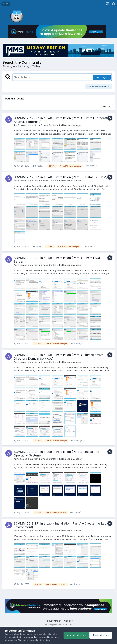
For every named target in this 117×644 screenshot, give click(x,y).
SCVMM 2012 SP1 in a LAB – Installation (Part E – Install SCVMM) (61, 177)
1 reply (37, 247)
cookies (25, 634)
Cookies (68, 621)
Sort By (107, 106)
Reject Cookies (101, 635)
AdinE (17, 125)
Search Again (102, 77)
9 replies (38, 166)
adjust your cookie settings (45, 637)
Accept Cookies (76, 635)
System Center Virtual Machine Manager (61, 125)
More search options (98, 86)
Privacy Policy (54, 621)
